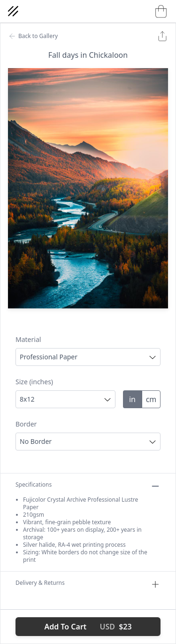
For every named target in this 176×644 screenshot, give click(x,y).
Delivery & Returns (88, 584)
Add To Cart (88, 627)
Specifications (88, 486)
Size (34, 382)
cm (151, 399)
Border (26, 424)
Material (28, 339)
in (132, 399)
